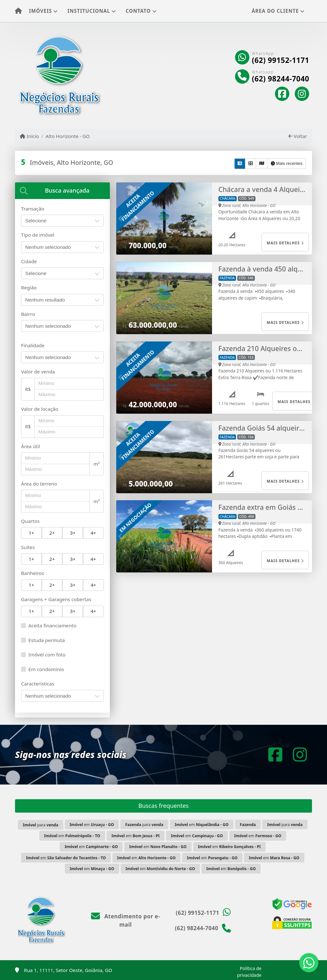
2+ (52, 533)
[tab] (62, 191)
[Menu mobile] (18, 11)
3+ (73, 533)
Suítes (28, 547)
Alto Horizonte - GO (68, 136)
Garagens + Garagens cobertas (56, 599)
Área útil (30, 446)
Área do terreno (39, 484)
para (40, 825)
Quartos (30, 521)
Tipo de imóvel (38, 235)
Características (38, 684)
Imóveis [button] (41, 11)
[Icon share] (282, 94)
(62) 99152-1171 (281, 60)
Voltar (298, 136)
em (92, 825)
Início (29, 136)
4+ (93, 533)
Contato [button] (138, 11)
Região (29, 287)
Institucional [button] (89, 11)
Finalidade (33, 345)
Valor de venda (38, 371)
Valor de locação (40, 409)
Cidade (29, 261)
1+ (31, 533)
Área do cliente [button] (275, 11)
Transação (33, 209)
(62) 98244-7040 (281, 79)
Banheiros (33, 573)
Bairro (28, 314)
